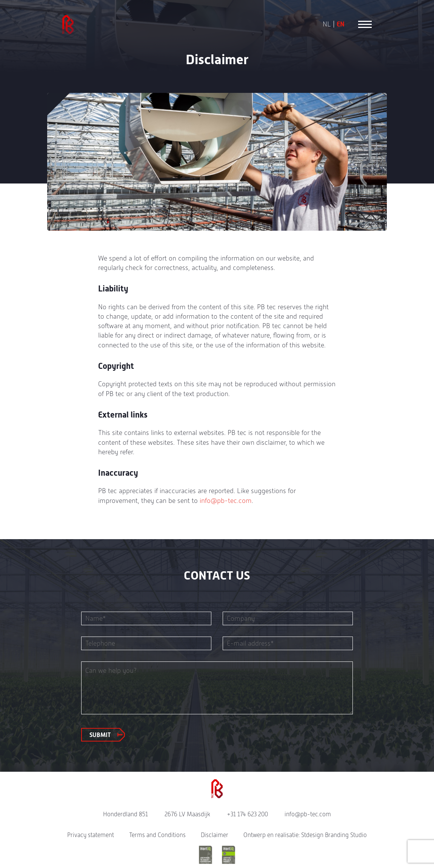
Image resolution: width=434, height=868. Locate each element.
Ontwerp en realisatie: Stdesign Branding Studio (305, 835)
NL (327, 24)
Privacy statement (91, 835)
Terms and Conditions (157, 835)
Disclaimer (215, 835)
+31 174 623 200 (247, 814)
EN (341, 24)
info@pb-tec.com (226, 500)
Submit (100, 735)
